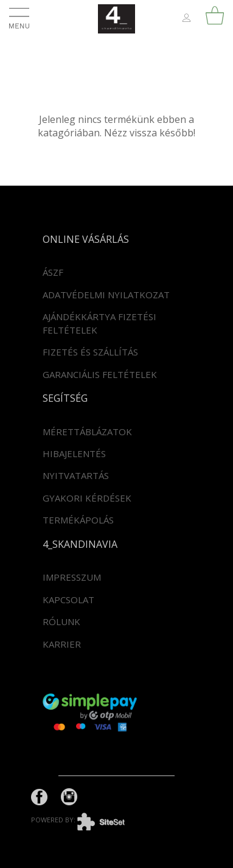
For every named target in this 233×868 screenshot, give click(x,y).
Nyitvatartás (76, 475)
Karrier (62, 644)
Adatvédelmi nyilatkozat (106, 295)
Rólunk (61, 621)
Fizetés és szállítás (90, 352)
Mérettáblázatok (87, 432)
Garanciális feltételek (100, 374)
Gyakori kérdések (87, 498)
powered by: (87, 820)
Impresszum (72, 577)
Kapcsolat (68, 600)
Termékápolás (78, 520)
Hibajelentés (74, 453)
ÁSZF (53, 272)
